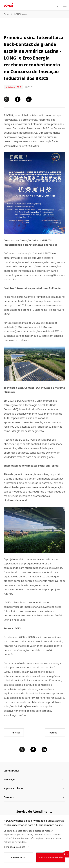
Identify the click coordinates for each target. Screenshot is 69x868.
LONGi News (21, 14)
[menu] (65, 5)
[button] (56, 5)
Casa (6, 14)
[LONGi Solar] (8, 5)
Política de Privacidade (15, 842)
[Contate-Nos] (66, 854)
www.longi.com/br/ (15, 715)
